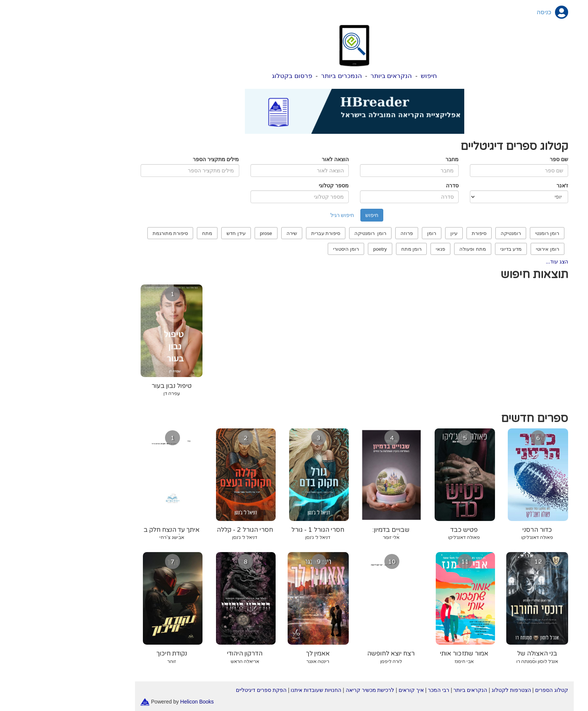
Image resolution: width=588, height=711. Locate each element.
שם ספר (499, 159)
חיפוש (368, 76)
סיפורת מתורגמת (110, 233)
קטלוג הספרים (491, 690)
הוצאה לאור (275, 159)
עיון (394, 233)
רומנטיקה (450, 233)
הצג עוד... (496, 262)
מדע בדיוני (451, 249)
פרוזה (346, 233)
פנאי (380, 249)
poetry (319, 249)
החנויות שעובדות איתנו (256, 690)
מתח (147, 233)
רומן (371, 233)
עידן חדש (176, 233)
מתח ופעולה (412, 249)
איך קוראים (351, 690)
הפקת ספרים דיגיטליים (201, 690)
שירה (231, 233)
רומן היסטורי (286, 249)
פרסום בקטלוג (232, 76)
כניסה (484, 12)
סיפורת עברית (265, 233)
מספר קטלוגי (273, 186)
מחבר (392, 159)
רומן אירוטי (487, 249)
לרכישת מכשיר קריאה (310, 690)
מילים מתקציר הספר (156, 159)
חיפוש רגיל (282, 215)
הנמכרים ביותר (281, 76)
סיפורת (419, 233)
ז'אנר (502, 186)
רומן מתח (351, 249)
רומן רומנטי (487, 233)
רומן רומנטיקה (310, 233)
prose (206, 233)
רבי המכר (378, 690)
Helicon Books (137, 701)
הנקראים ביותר (331, 76)
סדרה (392, 186)
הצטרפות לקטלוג (451, 690)
